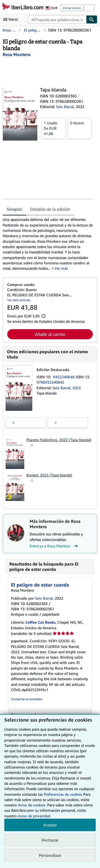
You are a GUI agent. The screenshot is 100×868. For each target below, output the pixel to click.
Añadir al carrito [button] (50, 334)
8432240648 (64, 377)
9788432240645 (50, 382)
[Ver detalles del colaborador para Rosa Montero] (17, 54)
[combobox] (57, 19)
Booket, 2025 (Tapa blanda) (49, 475)
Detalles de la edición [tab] (50, 209)
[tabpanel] (48, 244)
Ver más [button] (61, 268)
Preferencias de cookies (63, 794)
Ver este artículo (19, 300)
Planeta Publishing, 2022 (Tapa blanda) (59, 440)
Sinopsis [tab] (14, 209)
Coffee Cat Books (40, 622)
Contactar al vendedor (27, 699)
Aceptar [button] (50, 825)
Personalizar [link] (50, 855)
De (53, 128)
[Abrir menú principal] (12, 19)
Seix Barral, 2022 (67, 388)
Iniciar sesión (72, 8)
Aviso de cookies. (32, 805)
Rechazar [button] (50, 840)
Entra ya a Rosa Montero (54, 546)
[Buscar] (92, 19)
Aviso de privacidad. (34, 816)
